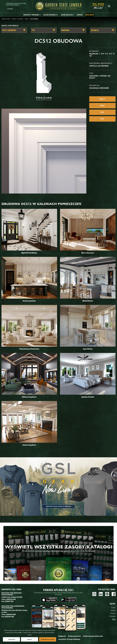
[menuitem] (99, 6)
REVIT (102, 99)
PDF (102, 119)
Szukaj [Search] (109, 6)
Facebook (114, 594)
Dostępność (62, 636)
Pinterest (107, 594)
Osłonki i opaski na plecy (100, 77)
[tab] (32, 15)
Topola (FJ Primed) (99, 66)
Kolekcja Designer (99, 88)
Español (113, 610)
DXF (102, 112)
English (113, 607)
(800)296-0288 (11, 614)
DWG (102, 106)
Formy (27, 19)
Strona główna (6, 19)
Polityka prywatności (74, 636)
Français (113, 613)
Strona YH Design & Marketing (67, 639)
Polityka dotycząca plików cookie (93, 636)
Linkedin (101, 594)
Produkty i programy (17, 19)
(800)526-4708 (11, 599)
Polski (114, 619)
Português (112, 616)
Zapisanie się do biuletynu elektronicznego (16, 4)
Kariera (10, 9)
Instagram (94, 594)
